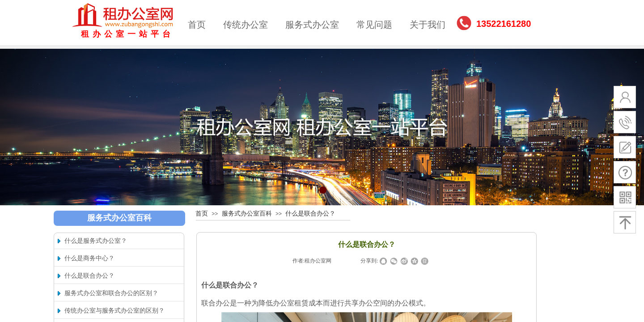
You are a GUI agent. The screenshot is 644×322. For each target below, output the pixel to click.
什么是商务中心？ (89, 258)
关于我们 (428, 25)
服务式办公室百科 (247, 214)
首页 (197, 25)
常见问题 (374, 25)
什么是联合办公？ (310, 214)
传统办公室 (246, 25)
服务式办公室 (312, 25)
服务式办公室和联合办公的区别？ (111, 293)
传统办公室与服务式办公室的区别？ (114, 311)
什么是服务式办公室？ (96, 241)
